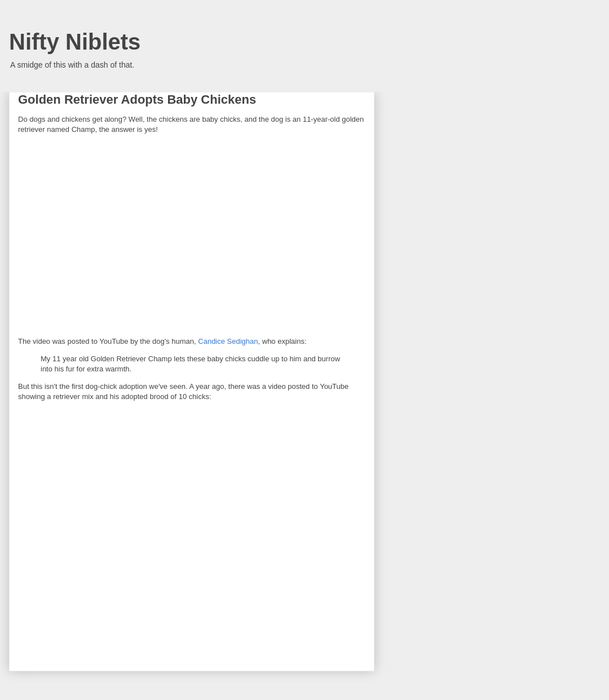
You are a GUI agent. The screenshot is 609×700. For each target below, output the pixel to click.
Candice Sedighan (228, 341)
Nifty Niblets (75, 42)
